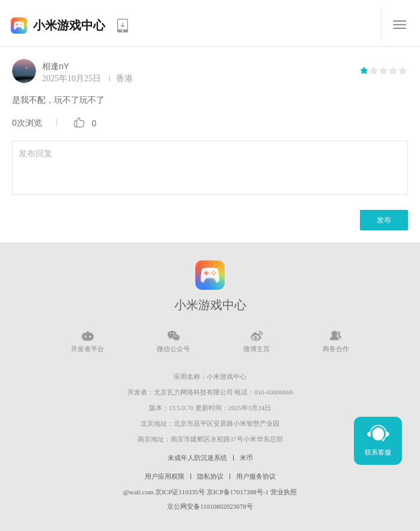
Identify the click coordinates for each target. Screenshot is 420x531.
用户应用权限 (165, 476)
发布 (384, 220)
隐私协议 (210, 476)
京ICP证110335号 (180, 492)
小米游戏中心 (69, 25)
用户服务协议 (256, 476)
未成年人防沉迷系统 (197, 458)
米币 (246, 458)
